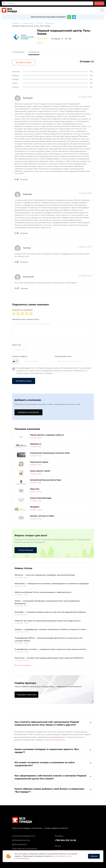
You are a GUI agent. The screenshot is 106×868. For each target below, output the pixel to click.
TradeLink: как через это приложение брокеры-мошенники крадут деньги (48, 619)
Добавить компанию (28, 411)
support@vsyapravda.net (67, 849)
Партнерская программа (24, 847)
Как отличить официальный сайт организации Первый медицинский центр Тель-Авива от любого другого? (53, 722)
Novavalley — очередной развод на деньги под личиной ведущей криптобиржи (50, 611)
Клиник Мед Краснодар (41, 497)
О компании (18, 52)
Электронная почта (63, 355)
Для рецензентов (21, 839)
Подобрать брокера (26, 693)
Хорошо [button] (94, 856)
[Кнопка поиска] (4, 3)
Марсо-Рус (35, 488)
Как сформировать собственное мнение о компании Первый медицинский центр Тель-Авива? (53, 776)
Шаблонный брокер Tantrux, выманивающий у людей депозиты (43, 591)
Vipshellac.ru (36, 442)
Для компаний (19, 843)
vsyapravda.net (59, 738)
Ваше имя (16, 343)
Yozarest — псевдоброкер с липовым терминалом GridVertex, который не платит (50, 628)
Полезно (21, 178)
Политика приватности (24, 835)
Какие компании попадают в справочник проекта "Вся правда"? (53, 749)
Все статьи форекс (24, 664)
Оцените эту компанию (22, 308)
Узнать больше (26, 549)
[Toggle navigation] (102, 10)
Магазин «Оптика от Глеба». (42, 515)
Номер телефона (20, 355)
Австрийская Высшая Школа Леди (46, 478)
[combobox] (16, 360)
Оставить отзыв (82, 62)
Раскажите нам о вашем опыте (26, 318)
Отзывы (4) (34, 52)
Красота (40, 42)
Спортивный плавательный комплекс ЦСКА (50, 452)
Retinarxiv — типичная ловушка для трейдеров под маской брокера (45, 574)
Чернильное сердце (39, 461)
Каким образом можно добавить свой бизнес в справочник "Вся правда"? (53, 789)
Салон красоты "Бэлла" (40, 470)
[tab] (20, 52)
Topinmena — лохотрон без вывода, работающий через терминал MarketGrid (49, 656)
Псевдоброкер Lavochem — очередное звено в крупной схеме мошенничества (50, 648)
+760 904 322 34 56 (65, 839)
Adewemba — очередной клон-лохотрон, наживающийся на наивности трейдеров (52, 582)
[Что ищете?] (47, 3)
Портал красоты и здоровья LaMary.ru (47, 434)
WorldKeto (35, 506)
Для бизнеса (99, 3)
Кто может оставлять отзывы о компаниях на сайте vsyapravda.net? (53, 763)
